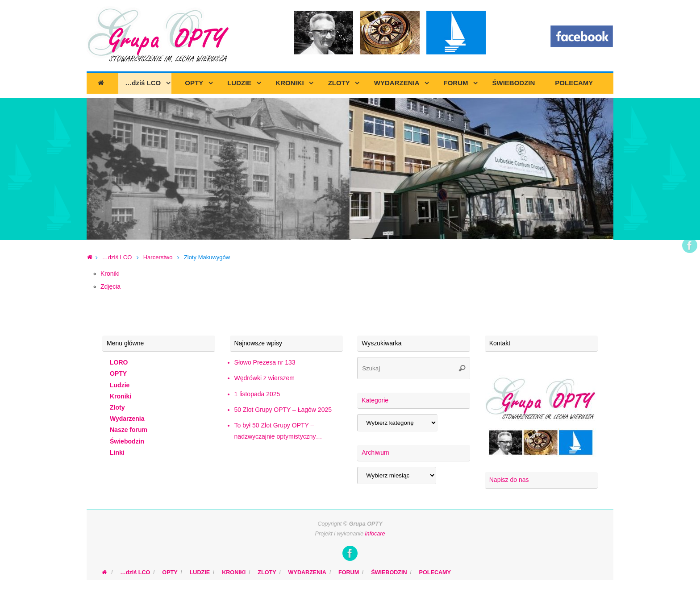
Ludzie (120, 385)
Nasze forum (129, 430)
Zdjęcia (110, 286)
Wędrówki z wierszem (265, 378)
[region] (350, 169)
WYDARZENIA (307, 572)
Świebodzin (127, 441)
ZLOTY (267, 572)
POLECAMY (435, 572)
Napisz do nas (509, 480)
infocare (375, 534)
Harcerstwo (158, 257)
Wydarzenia (127, 419)
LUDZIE (200, 572)
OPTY (118, 373)
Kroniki (110, 274)
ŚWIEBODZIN (389, 572)
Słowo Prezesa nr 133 (265, 362)
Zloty (117, 407)
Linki (117, 452)
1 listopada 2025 (257, 394)
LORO (119, 362)
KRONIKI (234, 572)
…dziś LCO (117, 257)
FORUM (349, 572)
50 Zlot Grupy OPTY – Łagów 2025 (283, 410)
